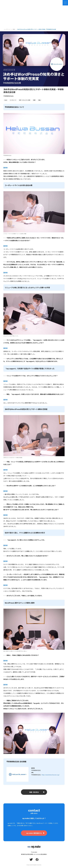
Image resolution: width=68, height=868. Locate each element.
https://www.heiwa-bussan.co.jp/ (51, 775)
